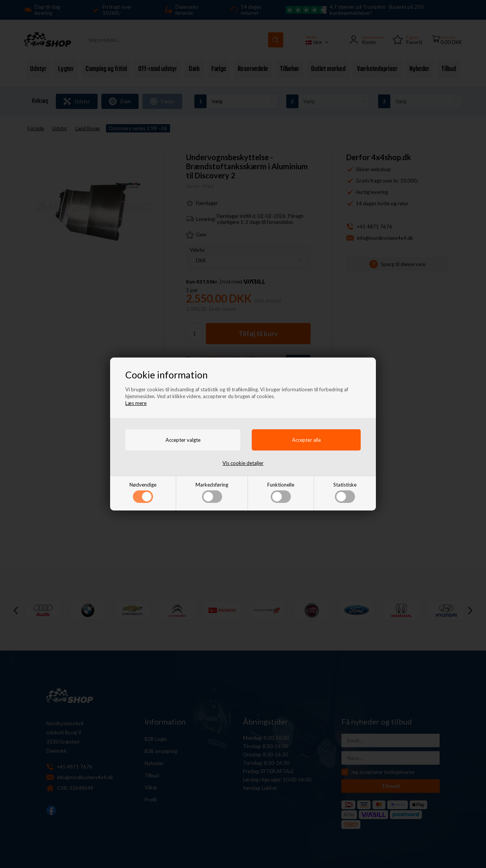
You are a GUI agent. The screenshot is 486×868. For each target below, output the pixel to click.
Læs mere (136, 403)
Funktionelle (281, 492)
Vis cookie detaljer (243, 463)
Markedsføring (212, 492)
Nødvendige (143, 492)
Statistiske (345, 492)
